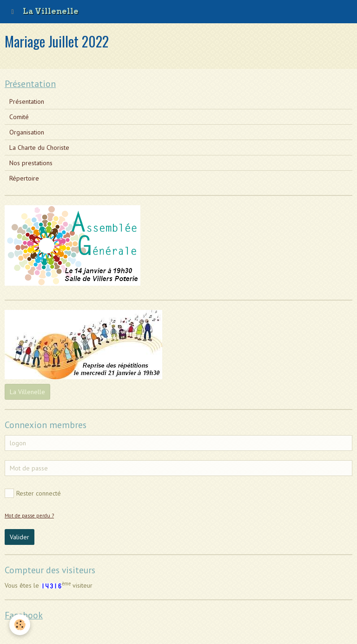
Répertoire (24, 178)
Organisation (27, 132)
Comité (19, 117)
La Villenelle (27, 392)
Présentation (27, 101)
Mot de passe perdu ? (29, 516)
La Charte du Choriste (39, 148)
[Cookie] (20, 625)
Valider (20, 537)
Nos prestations (31, 163)
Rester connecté (33, 493)
